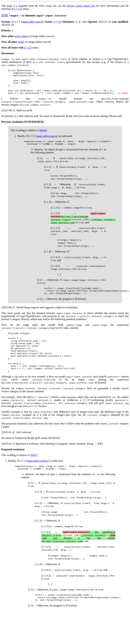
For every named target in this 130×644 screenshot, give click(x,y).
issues (21, 42)
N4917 (34, 471)
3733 (4, 15)
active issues (21, 36)
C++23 (18, 9)
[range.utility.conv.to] (33, 22)
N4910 (43, 135)
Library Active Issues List (81, 6)
